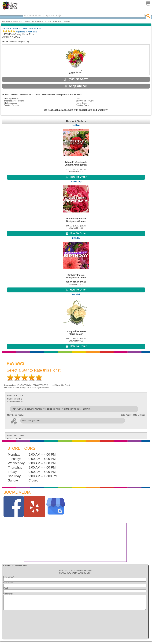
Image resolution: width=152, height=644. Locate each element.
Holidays (76, 125)
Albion (27, 22)
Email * (6, 588)
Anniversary (76, 182)
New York (18, 22)
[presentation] (75, 625)
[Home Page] (10, 10)
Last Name (8, 583)
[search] (148, 16)
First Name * (9, 577)
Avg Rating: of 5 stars (26, 32)
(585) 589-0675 (79, 79)
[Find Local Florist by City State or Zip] (84, 16)
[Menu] (148, 3)
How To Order (76, 177)
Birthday (76, 238)
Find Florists (7, 22)
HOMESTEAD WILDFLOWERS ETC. (22, 28)
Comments (8, 594)
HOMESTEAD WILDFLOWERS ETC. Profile (51, 22)
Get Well (76, 294)
